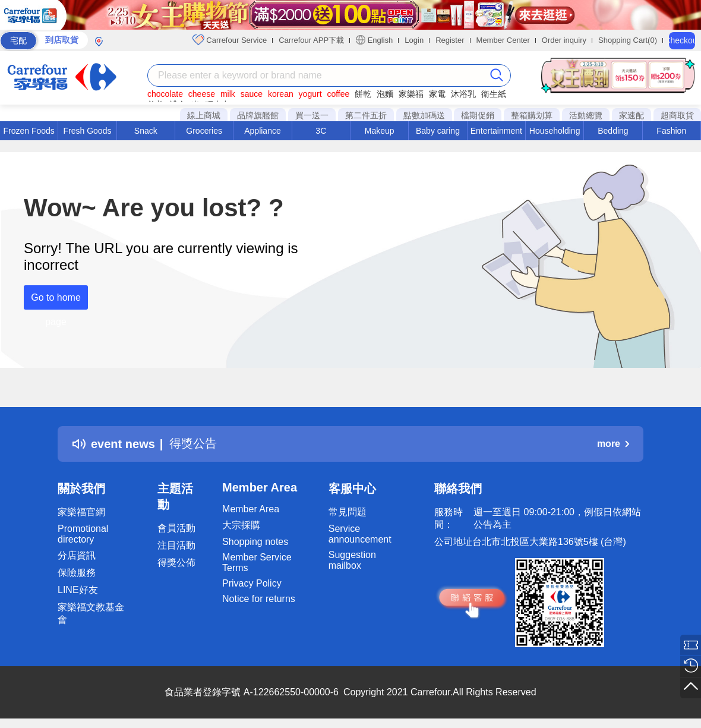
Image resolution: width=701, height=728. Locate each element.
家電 (437, 94)
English (374, 40)
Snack (146, 131)
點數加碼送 (424, 115)
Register (450, 40)
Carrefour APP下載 (311, 40)
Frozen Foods (29, 131)
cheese (202, 94)
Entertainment (496, 131)
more (613, 444)
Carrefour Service (230, 40)
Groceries (204, 131)
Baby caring (438, 131)
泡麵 (385, 94)
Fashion (671, 131)
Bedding (613, 131)
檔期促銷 (478, 115)
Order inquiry (564, 40)
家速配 (631, 115)
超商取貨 (677, 115)
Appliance (263, 131)
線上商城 (204, 115)
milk (228, 94)
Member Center (503, 40)
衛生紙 (494, 94)
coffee (338, 94)
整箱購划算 (532, 115)
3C (321, 131)
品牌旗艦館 (258, 115)
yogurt (310, 94)
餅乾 (363, 94)
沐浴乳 (463, 94)
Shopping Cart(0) (628, 40)
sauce (252, 94)
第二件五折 (366, 115)
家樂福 (411, 94)
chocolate (165, 94)
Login (414, 40)
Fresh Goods (88, 131)
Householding (555, 131)
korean (281, 94)
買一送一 (312, 115)
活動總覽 (586, 115)
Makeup (380, 131)
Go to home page (56, 301)
